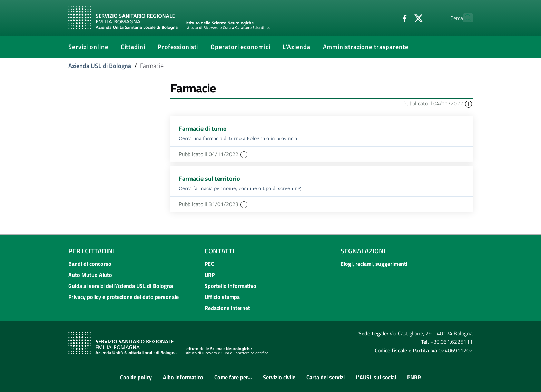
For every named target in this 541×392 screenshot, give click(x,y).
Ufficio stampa (222, 297)
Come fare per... (233, 377)
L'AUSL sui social (376, 377)
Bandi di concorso (90, 264)
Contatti (219, 251)
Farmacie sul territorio (209, 178)
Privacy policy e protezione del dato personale (124, 297)
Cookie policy (136, 377)
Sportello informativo (230, 286)
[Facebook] (390, 18)
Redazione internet (227, 308)
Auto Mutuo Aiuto (90, 275)
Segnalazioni (363, 251)
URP (210, 275)
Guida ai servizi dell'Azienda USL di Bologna (121, 286)
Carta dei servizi (326, 377)
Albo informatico (183, 377)
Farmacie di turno (203, 128)
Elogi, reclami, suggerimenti (374, 264)
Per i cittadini (91, 251)
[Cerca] (464, 18)
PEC (209, 264)
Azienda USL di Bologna (100, 66)
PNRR (414, 377)
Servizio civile (279, 377)
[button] (469, 103)
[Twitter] (403, 18)
